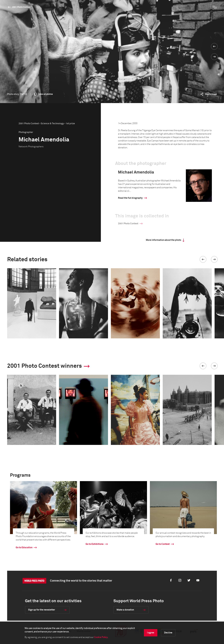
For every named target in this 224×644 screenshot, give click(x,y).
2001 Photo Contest (21, 7)
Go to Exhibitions (94, 544)
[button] (203, 259)
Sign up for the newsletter (42, 610)
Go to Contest (163, 544)
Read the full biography (130, 198)
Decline (168, 633)
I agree (151, 633)
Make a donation (125, 610)
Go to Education (24, 548)
